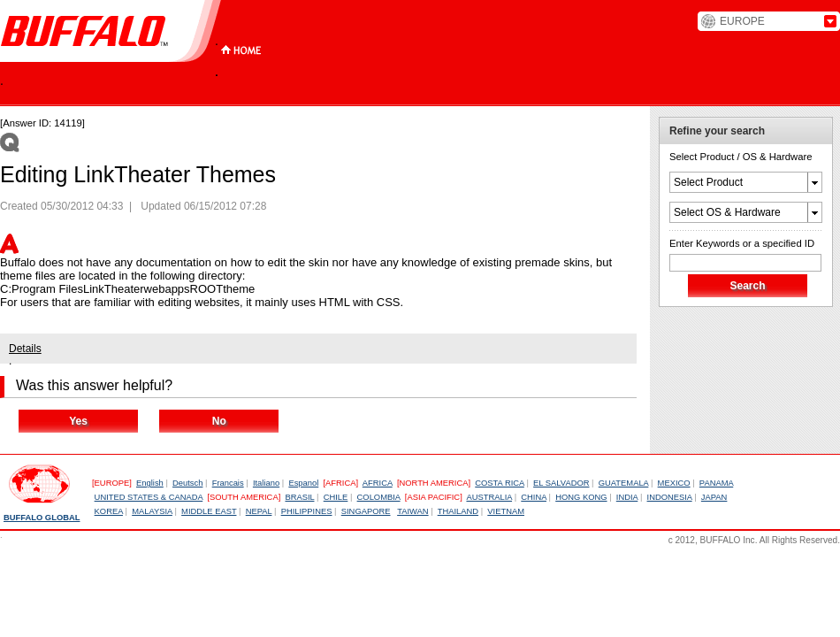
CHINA (534, 497)
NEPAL (259, 511)
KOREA (109, 511)
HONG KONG (581, 497)
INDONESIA (670, 497)
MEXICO (674, 483)
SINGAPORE (366, 511)
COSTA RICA (500, 483)
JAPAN (714, 497)
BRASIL (299, 497)
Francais (228, 483)
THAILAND (458, 511)
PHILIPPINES (307, 511)
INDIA (627, 497)
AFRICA (378, 483)
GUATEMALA (624, 483)
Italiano (266, 483)
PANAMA (716, 483)
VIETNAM (506, 511)
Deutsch (187, 483)
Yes (78, 421)
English (150, 483)
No (219, 421)
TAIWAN (412, 511)
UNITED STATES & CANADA (149, 497)
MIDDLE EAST (209, 511)
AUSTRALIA (489, 497)
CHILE (336, 497)
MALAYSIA (152, 511)
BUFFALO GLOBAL (42, 518)
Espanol (303, 483)
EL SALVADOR (561, 483)
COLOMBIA (379, 497)
